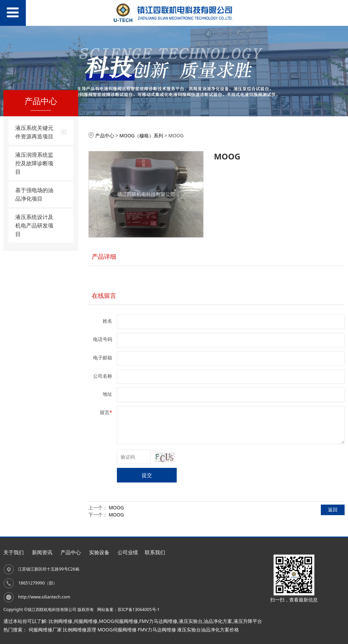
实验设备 (99, 552)
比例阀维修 (60, 621)
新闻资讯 (42, 552)
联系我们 (155, 552)
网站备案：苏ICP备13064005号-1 (128, 609)
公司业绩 (128, 552)
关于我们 (14, 552)
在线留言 (104, 295)
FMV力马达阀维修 (158, 621)
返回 (333, 510)
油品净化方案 (218, 621)
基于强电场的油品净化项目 (34, 194)
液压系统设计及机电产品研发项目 (34, 225)
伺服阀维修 (86, 621)
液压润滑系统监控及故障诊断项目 (34, 163)
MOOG (116, 507)
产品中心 (105, 135)
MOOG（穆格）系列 (141, 135)
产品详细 (104, 256)
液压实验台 (191, 621)
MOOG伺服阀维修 (118, 621)
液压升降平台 (248, 621)
